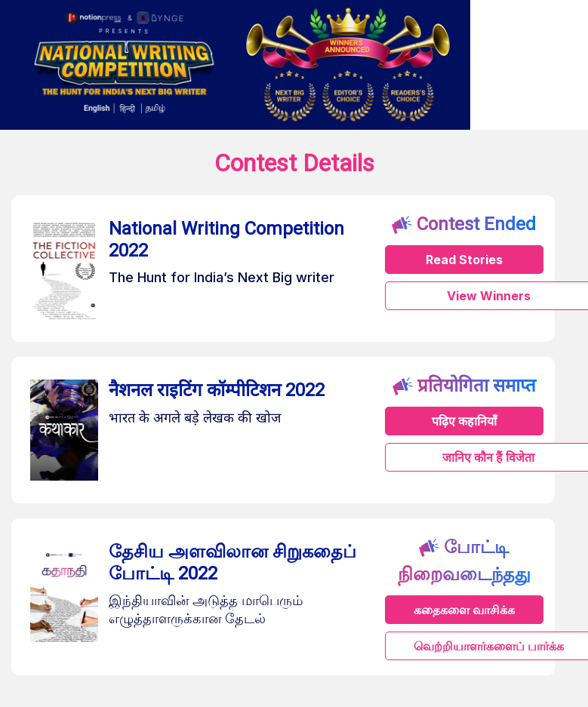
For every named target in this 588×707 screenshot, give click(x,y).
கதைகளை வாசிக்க (464, 610)
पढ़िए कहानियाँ (464, 421)
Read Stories (464, 260)
